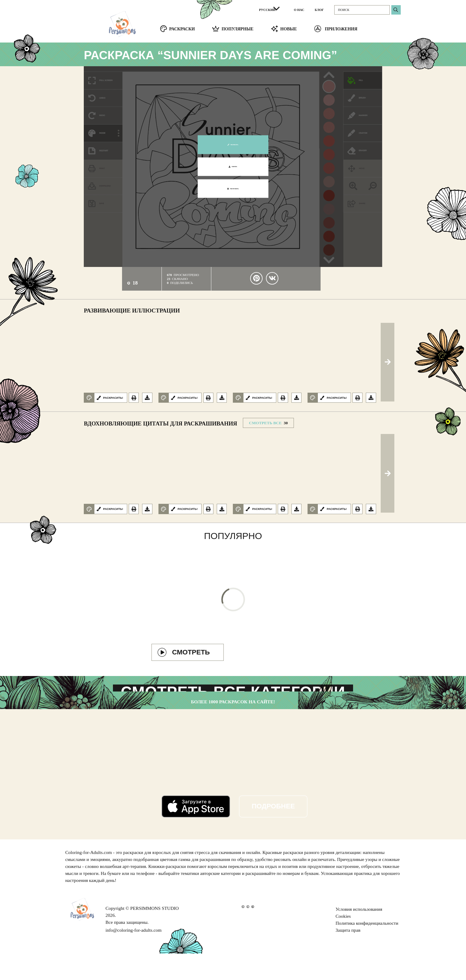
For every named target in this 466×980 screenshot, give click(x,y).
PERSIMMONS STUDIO (155, 935)
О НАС (299, 10)
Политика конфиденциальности (367, 949)
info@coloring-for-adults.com (134, 956)
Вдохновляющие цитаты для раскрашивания (160, 427)
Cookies (343, 942)
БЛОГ (319, 10)
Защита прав (348, 956)
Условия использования (359, 936)
